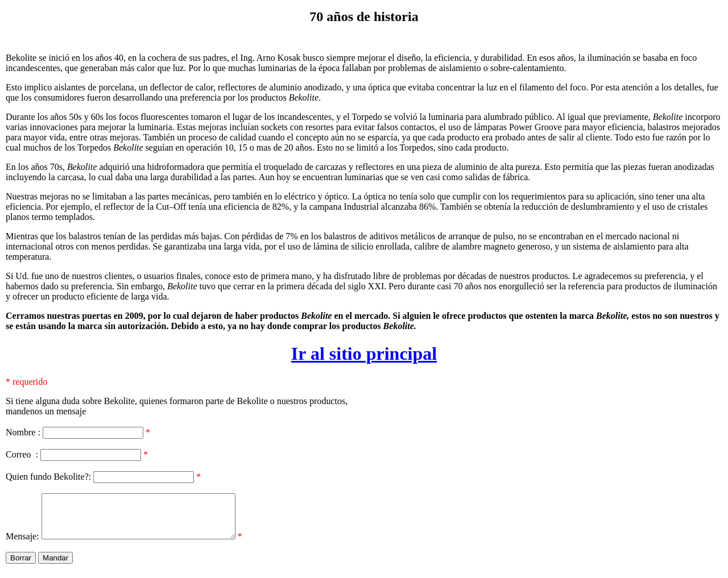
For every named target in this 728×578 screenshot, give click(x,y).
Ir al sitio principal (364, 354)
